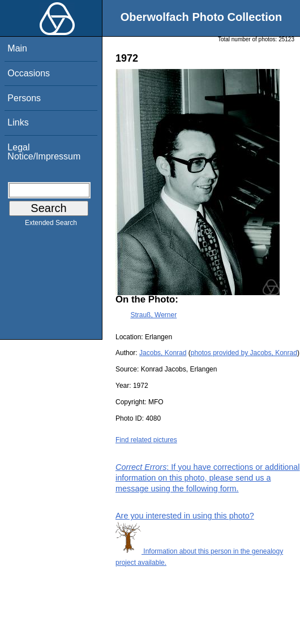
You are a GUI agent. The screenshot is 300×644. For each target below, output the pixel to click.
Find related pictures (146, 440)
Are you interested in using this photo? (185, 516)
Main (17, 48)
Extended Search (51, 225)
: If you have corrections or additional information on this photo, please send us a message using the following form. (208, 478)
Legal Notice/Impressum (44, 152)
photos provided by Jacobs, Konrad (244, 353)
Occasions (29, 73)
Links (18, 122)
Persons (24, 98)
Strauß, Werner (153, 315)
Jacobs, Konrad (163, 353)
